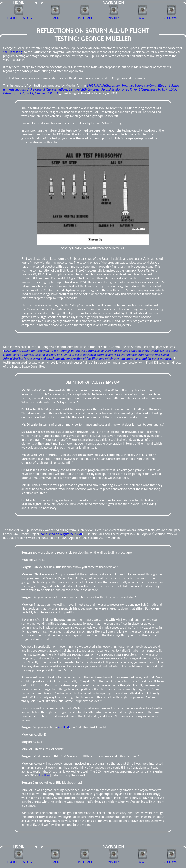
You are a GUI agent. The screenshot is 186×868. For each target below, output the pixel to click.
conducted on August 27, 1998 (61, 534)
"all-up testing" (13, 52)
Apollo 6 (44, 775)
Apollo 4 (64, 727)
